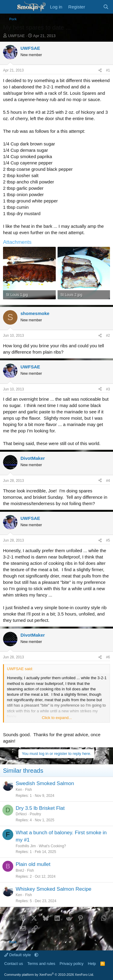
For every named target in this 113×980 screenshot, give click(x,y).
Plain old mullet (33, 864)
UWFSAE (17, 36)
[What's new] (94, 7)
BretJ (20, 870)
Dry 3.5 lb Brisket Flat (40, 808)
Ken (19, 790)
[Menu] (8, 7)
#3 (108, 389)
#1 (108, 70)
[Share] (100, 70)
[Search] (106, 7)
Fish (28, 790)
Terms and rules (41, 964)
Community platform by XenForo (49, 975)
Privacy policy (72, 964)
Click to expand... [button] (57, 718)
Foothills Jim (26, 846)
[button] (36, 955)
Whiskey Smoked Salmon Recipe (53, 889)
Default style (18, 955)
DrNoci (21, 814)
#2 (108, 336)
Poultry (35, 814)
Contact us (14, 964)
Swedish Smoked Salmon (45, 783)
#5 (108, 540)
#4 (108, 481)
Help (92, 964)
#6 (108, 657)
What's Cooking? (52, 846)
